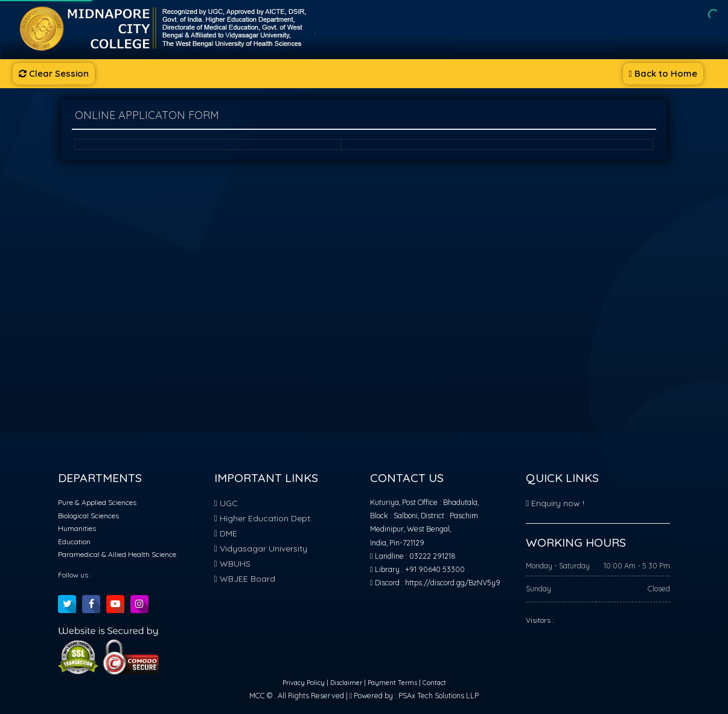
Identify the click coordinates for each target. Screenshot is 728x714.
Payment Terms (392, 683)
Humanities (77, 528)
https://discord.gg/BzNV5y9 (453, 583)
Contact (434, 683)
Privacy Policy (305, 683)
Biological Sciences (88, 516)
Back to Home (663, 73)
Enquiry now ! (555, 503)
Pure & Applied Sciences (97, 502)
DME (226, 533)
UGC (226, 503)
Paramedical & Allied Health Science (117, 554)
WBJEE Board (245, 579)
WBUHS (232, 564)
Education (74, 542)
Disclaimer (347, 683)
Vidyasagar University (261, 548)
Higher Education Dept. (263, 518)
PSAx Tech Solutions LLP (439, 696)
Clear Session (54, 73)
